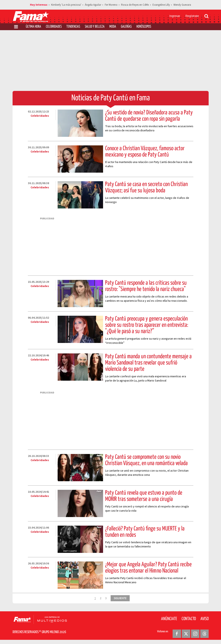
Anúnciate (169, 619)
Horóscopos (144, 27)
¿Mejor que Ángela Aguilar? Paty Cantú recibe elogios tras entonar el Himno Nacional (148, 568)
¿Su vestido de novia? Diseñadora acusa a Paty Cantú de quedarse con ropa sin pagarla (149, 116)
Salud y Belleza (95, 27)
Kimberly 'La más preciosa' (66, 5)
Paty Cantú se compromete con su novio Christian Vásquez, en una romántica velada (146, 460)
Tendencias (73, 27)
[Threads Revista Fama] (204, 634)
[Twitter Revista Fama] (186, 634)
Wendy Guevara (182, 5)
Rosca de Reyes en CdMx (135, 5)
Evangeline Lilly (161, 5)
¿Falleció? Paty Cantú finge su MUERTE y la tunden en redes (145, 532)
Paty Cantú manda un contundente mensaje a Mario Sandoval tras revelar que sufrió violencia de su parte (148, 363)
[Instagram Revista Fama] (195, 634)
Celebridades (54, 27)
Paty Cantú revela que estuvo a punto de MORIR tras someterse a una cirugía (144, 496)
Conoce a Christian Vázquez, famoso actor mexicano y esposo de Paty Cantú (145, 152)
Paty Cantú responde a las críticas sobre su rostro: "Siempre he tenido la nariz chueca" (146, 286)
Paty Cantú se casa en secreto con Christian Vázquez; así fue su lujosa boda (146, 188)
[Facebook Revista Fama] (177, 634)
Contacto (189, 619)
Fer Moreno (111, 5)
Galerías (126, 27)
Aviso (205, 619)
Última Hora (33, 27)
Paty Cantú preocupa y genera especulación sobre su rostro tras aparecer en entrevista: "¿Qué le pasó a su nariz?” (147, 325)
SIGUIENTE (120, 598)
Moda (113, 27)
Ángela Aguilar (93, 5)
